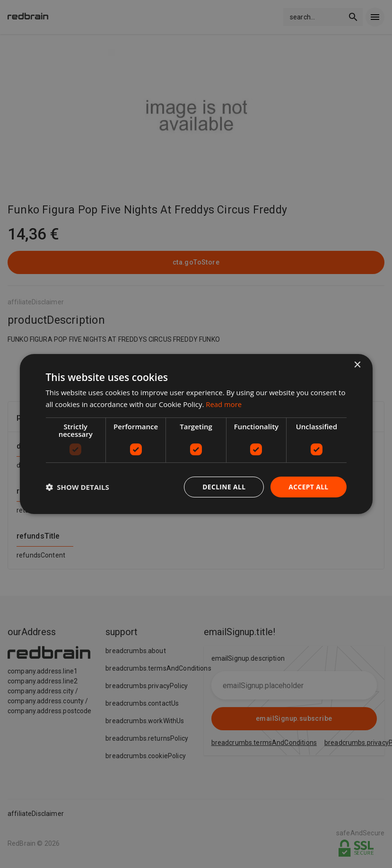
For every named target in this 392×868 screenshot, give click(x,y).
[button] (77, 487)
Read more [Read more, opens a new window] (224, 404)
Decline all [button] (223, 487)
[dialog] (196, 434)
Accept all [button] (308, 487)
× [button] (357, 365)
